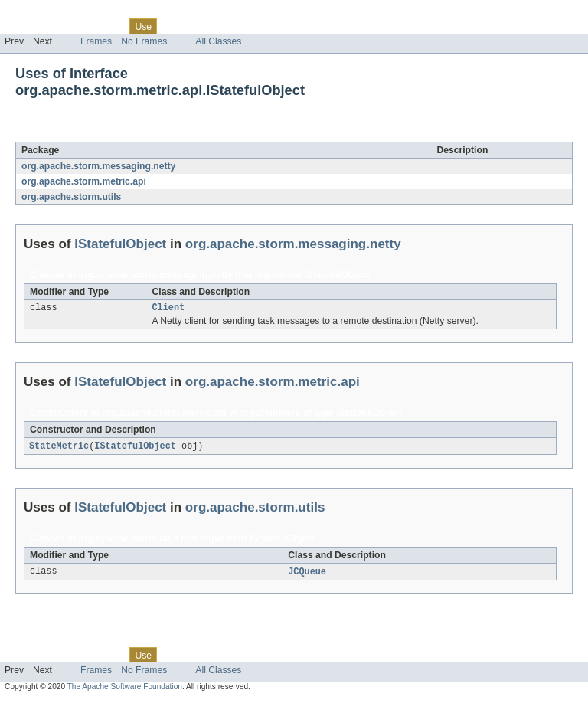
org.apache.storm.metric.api (84, 181)
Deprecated (218, 26)
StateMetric (59, 448)
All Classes (218, 41)
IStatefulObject (138, 133)
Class (109, 26)
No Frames (144, 41)
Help (292, 26)
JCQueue (307, 574)
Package (71, 26)
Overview (24, 26)
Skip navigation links (42, 13)
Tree (175, 26)
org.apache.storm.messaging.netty (98, 166)
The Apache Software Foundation (125, 690)
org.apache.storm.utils (71, 197)
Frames (96, 41)
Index (262, 26)
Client (169, 309)
